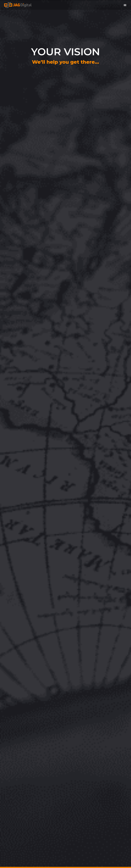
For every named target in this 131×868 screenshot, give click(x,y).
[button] (125, 5)
